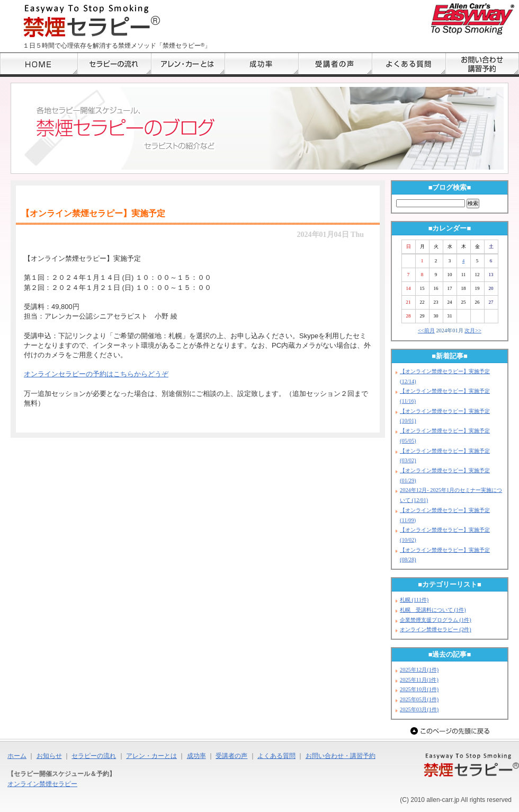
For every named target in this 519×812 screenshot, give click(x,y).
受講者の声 (231, 756)
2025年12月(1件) (419, 670)
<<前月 (426, 330)
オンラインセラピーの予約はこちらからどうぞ (96, 374)
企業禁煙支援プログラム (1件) (436, 620)
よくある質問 (276, 756)
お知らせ (49, 756)
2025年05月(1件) (419, 699)
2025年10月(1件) (419, 689)
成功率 (196, 756)
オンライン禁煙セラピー (42, 784)
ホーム (17, 756)
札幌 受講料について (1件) (433, 610)
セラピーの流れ (94, 756)
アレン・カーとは (151, 756)
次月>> (473, 330)
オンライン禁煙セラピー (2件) (436, 629)
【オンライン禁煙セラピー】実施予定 (93, 213)
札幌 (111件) (414, 600)
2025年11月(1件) (419, 680)
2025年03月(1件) (419, 709)
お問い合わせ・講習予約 (341, 756)
